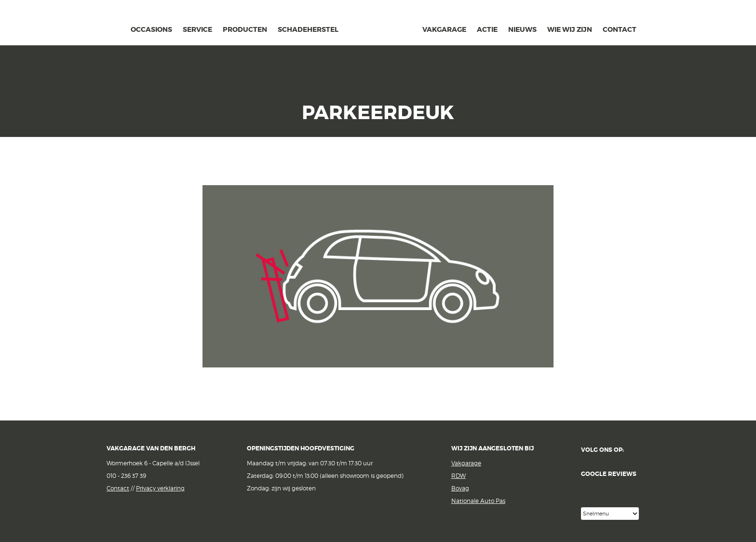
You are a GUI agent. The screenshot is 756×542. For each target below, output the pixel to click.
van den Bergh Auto (380, 46)
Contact (118, 488)
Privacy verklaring (160, 488)
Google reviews (615, 489)
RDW (459, 476)
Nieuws (522, 29)
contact (620, 29)
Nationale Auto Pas (478, 501)
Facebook (638, 450)
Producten (245, 29)
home (118, 28)
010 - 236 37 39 (126, 476)
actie (487, 29)
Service (197, 29)
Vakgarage (86, 24)
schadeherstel (308, 29)
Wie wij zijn (570, 29)
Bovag (460, 488)
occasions (151, 29)
